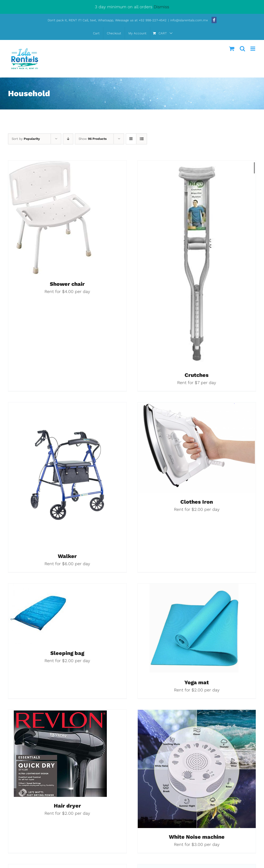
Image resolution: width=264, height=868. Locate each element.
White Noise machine (197, 837)
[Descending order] (68, 139)
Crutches (197, 375)
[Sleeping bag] (39, 588)
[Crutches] (197, 165)
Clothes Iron (197, 502)
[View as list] (142, 139)
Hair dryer (67, 806)
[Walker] (67, 407)
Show (93, 139)
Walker (67, 556)
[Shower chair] (51, 165)
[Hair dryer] (58, 714)
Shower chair (67, 284)
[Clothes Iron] (197, 407)
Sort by (26, 139)
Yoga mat (197, 682)
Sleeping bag (67, 653)
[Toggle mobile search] (242, 49)
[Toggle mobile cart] (232, 49)
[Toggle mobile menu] (253, 49)
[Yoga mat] (197, 588)
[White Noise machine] (197, 714)
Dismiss (161, 7)
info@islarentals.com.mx (190, 20)
